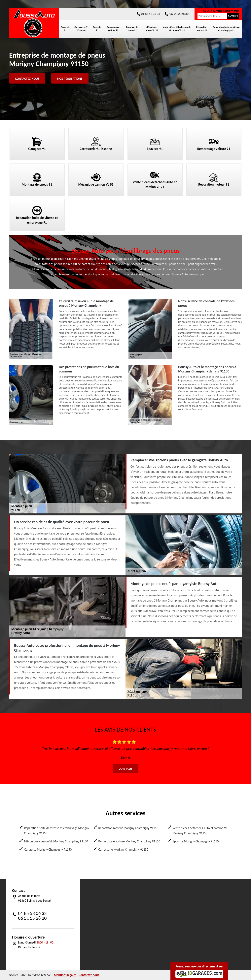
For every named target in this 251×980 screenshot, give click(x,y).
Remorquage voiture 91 (113, 29)
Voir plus (125, 769)
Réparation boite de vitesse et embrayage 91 (227, 29)
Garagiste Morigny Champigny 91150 (48, 849)
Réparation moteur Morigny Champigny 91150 (128, 828)
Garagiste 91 (65, 29)
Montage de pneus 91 (132, 29)
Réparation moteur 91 (202, 29)
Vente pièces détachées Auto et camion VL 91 (177, 29)
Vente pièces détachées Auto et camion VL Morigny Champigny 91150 (200, 831)
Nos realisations (70, 79)
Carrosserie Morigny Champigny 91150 (123, 849)
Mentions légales (65, 975)
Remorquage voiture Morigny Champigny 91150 (129, 841)
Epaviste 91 (97, 29)
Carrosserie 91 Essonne (81, 29)
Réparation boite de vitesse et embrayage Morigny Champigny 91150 (57, 831)
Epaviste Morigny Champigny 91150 (196, 841)
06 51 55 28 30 (176, 14)
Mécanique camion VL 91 (151, 29)
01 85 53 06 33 (148, 14)
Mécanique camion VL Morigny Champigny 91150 (56, 841)
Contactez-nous (27, 79)
